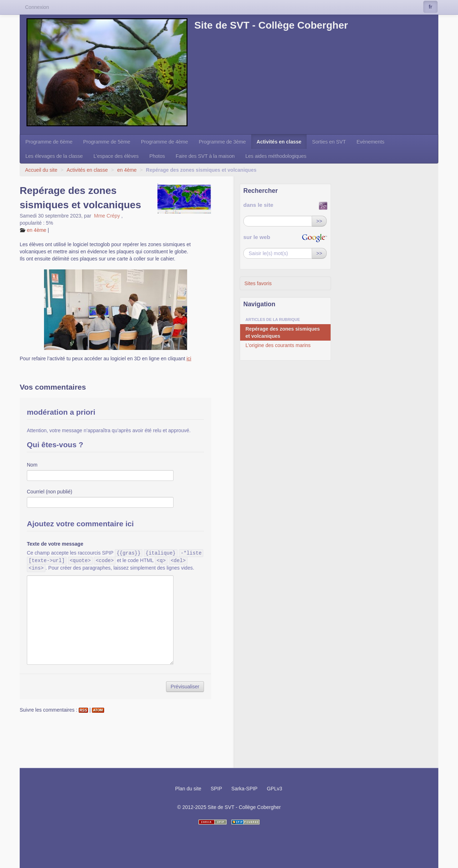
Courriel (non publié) (50, 492)
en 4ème (127, 170)
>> (319, 221)
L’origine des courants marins (278, 345)
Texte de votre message (55, 544)
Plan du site (188, 789)
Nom (32, 465)
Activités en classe (279, 142)
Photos (157, 156)
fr (430, 7)
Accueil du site (41, 170)
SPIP (216, 789)
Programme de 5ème (107, 142)
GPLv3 (275, 789)
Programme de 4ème (165, 142)
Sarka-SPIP (245, 789)
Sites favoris (258, 283)
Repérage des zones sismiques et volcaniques (283, 332)
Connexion (37, 7)
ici (189, 359)
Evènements (371, 142)
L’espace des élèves (116, 156)
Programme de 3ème (223, 142)
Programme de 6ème (49, 142)
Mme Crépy (107, 216)
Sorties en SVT (329, 142)
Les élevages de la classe (54, 156)
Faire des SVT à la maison (205, 156)
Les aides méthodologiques (276, 156)
